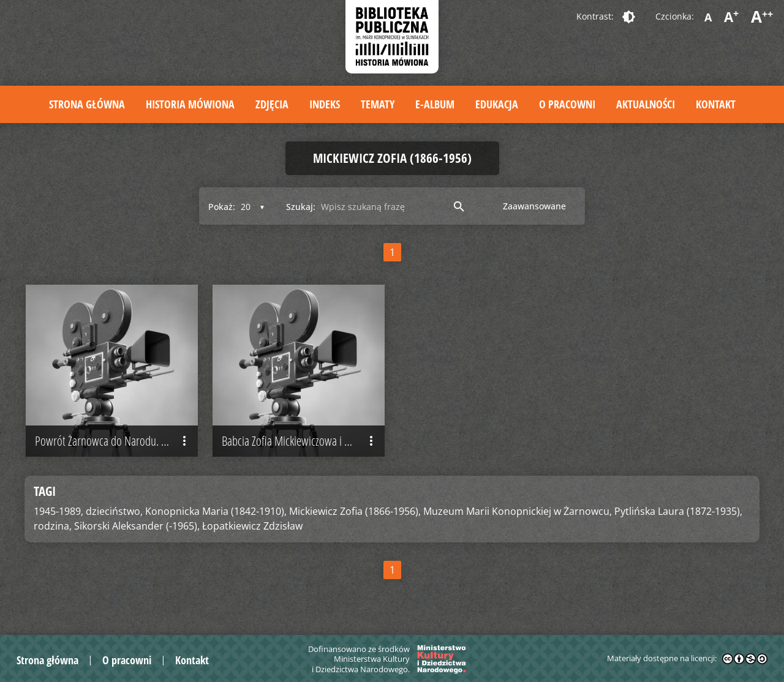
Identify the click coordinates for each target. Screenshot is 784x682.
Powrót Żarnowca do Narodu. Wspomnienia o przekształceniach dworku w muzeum (116, 441)
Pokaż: (222, 207)
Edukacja (497, 104)
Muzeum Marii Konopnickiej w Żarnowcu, (518, 511)
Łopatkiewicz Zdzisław (252, 526)
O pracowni (567, 104)
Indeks (325, 104)
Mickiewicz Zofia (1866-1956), (355, 511)
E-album (435, 104)
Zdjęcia (272, 104)
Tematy (378, 104)
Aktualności (646, 104)
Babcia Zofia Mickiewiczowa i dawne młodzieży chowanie (303, 441)
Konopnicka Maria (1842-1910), (216, 511)
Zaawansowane (534, 206)
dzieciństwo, (114, 511)
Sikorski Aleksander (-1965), (137, 526)
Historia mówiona (190, 104)
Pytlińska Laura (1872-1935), (678, 511)
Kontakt (716, 104)
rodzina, (53, 526)
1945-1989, (58, 511)
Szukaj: (301, 207)
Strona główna (87, 104)
